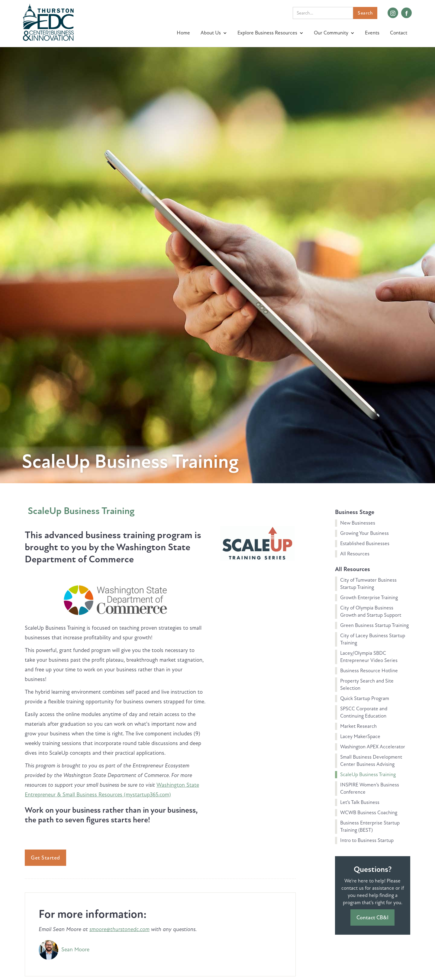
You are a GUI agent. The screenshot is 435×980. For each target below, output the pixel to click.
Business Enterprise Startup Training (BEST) (370, 826)
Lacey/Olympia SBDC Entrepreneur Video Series (369, 657)
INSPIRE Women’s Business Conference (370, 788)
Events (372, 33)
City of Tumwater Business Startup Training (368, 584)
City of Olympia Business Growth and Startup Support (371, 611)
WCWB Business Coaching (369, 813)
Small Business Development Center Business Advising (371, 761)
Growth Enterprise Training (369, 598)
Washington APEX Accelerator (373, 747)
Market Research (358, 726)
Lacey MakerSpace (360, 736)
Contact (399, 33)
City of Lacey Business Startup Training (373, 639)
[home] (48, 22)
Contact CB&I (372, 917)
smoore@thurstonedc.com (119, 929)
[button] (214, 33)
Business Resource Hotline (369, 671)
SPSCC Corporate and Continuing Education (364, 712)
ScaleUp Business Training (81, 511)
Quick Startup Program (365, 698)
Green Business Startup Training (374, 625)
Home (183, 33)
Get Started (45, 858)
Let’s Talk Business (360, 802)
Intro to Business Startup (367, 840)
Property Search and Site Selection (367, 684)
